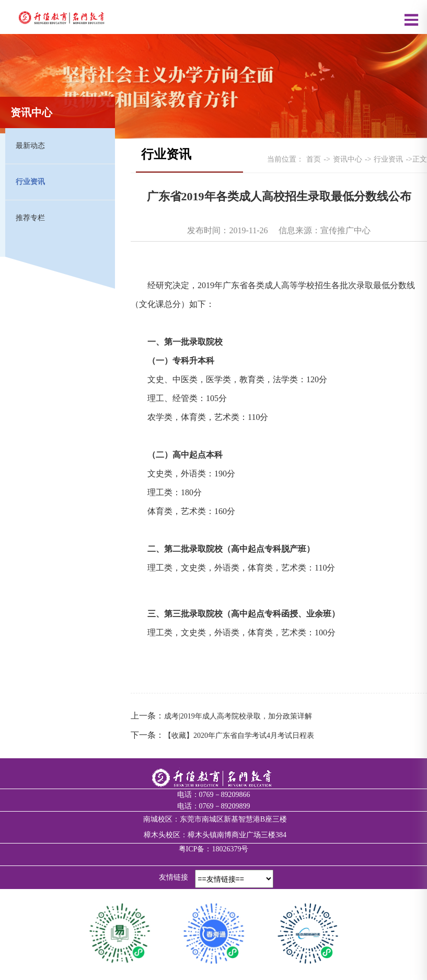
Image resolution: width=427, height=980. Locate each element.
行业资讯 (30, 182)
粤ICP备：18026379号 (214, 849)
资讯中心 (348, 159)
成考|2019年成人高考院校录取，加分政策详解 (238, 716)
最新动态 (30, 146)
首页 (314, 159)
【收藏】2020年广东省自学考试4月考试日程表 (239, 736)
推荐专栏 (30, 218)
